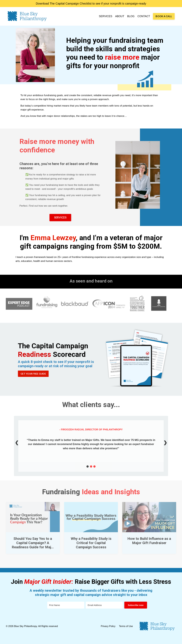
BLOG (131, 16)
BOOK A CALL (164, 16)
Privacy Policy (108, 626)
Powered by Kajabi (168, 639)
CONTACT (144, 16)
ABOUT (120, 16)
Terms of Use (126, 626)
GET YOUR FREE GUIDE (33, 374)
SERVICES (106, 16)
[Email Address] (104, 605)
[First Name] (66, 605)
